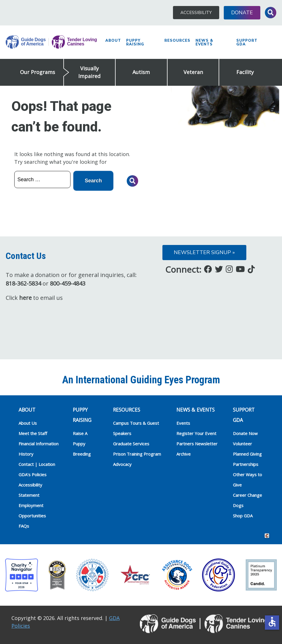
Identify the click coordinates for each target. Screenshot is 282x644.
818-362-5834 (23, 283)
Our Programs (38, 72)
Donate (242, 13)
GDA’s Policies (33, 474)
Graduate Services (131, 444)
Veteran (193, 72)
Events (183, 423)
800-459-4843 (68, 283)
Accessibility (196, 13)
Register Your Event (196, 433)
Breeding (82, 454)
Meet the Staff (33, 433)
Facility (245, 72)
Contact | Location (37, 464)
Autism (141, 72)
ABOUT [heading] (27, 410)
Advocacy (122, 464)
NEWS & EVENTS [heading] (196, 410)
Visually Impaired (89, 72)
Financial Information (39, 444)
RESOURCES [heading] (127, 410)
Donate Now (245, 433)
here (25, 298)
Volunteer (242, 444)
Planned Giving (247, 454)
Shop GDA (243, 516)
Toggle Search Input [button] (271, 13)
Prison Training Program (137, 454)
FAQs (24, 526)
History (26, 454)
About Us (28, 423)
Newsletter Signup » (204, 252)
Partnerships (246, 464)
